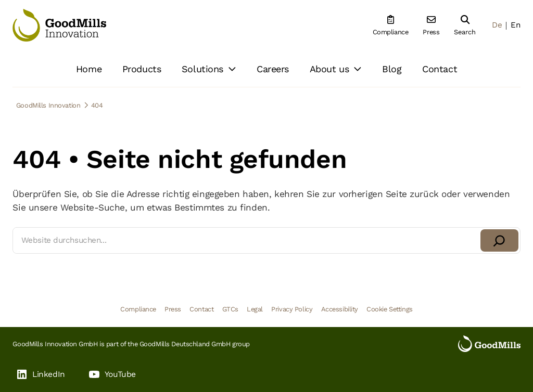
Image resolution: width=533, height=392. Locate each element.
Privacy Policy (292, 309)
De (497, 25)
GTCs (230, 309)
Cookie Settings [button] (390, 309)
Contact (201, 309)
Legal (255, 309)
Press (173, 309)
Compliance (138, 309)
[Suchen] (499, 240)
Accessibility (340, 309)
